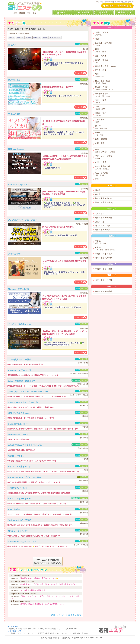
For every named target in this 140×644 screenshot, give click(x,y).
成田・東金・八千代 (103, 258)
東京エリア (112, 28)
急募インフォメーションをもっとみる (67, 615)
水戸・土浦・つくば (103, 280)
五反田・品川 (101, 70)
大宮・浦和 (100, 214)
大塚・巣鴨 (113, 121)
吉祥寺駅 (37, 37)
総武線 (113, 249)
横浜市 (98, 194)
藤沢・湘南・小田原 (103, 198)
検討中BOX (117, 6)
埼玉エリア (112, 209)
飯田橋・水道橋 (113, 95)
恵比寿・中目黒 (113, 61)
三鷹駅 (45, 37)
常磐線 (113, 242)
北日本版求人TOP (29, 629)
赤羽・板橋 (113, 144)
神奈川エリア (112, 186)
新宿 (113, 51)
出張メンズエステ (113, 34)
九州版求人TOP (71, 629)
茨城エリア (112, 275)
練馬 (113, 151)
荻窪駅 (28, 37)
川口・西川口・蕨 (103, 226)
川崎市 (98, 190)
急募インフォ (125, 12)
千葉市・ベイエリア (103, 254)
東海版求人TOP (44, 629)
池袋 (97, 39)
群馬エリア (112, 287)
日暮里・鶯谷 (113, 114)
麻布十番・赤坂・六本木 (105, 66)
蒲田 (113, 75)
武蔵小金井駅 (55, 37)
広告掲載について (16, 633)
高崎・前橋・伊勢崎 (103, 291)
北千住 (113, 127)
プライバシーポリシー (63, 633)
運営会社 (85, 633)
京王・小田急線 (113, 174)
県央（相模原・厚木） (104, 202)
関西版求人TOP (57, 629)
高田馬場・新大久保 (113, 44)
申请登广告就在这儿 (45, 633)
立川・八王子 (101, 162)
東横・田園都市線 (113, 168)
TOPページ (63, 12)
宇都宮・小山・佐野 (103, 269)
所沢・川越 (100, 222)
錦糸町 (113, 134)
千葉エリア (112, 236)
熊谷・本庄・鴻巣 (103, 230)
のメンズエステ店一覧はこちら (48, 561)
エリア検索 (83, 12)
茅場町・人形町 (113, 88)
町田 (97, 179)
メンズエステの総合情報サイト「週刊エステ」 (55, 638)
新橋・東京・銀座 (113, 82)
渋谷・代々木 (101, 56)
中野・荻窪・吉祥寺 (113, 157)
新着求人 (104, 12)
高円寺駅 (20, 37)
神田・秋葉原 (113, 101)
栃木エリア (112, 264)
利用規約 (76, 633)
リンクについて (30, 633)
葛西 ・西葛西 (101, 139)
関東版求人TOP (15, 629)
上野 (113, 108)
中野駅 (12, 37)
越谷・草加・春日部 (103, 218)
